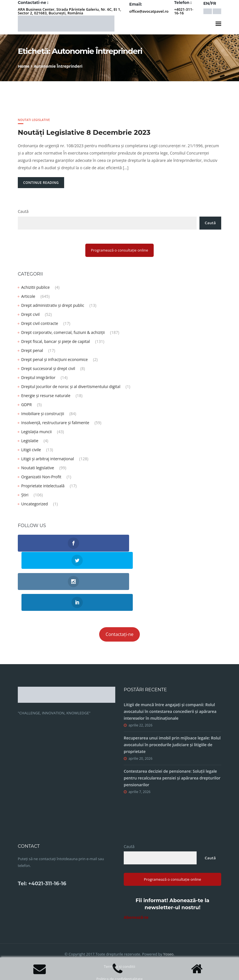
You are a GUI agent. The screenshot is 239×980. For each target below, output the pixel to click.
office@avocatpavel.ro (149, 11)
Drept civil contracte (40, 323)
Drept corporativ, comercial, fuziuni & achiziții (63, 332)
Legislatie (30, 441)
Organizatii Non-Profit (41, 477)
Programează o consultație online (120, 250)
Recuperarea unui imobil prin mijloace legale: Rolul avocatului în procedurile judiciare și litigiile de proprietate (172, 706)
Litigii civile (31, 450)
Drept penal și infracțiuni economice (55, 359)
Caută (23, 211)
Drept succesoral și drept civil (48, 368)
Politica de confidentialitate (120, 941)
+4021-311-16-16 (184, 11)
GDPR (26, 405)
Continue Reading (41, 183)
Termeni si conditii (119, 928)
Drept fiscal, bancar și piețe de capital (56, 341)
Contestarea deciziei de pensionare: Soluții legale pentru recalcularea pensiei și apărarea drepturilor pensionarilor (172, 740)
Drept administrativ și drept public (53, 305)
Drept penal (32, 350)
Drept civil (30, 314)
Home (24, 66)
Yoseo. (169, 916)
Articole (28, 296)
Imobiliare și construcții (43, 414)
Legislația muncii (36, 432)
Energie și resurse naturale (46, 396)
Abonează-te (136, 879)
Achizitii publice (35, 287)
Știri (25, 495)
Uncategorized (34, 504)
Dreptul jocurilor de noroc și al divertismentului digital (71, 387)
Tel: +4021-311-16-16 (42, 845)
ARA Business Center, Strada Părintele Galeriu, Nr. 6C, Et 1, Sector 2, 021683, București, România (69, 11)
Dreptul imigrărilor (38, 377)
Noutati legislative (34, 120)
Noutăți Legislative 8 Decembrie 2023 (84, 132)
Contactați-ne (120, 596)
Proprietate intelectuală (43, 486)
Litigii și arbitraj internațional (48, 459)
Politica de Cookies (119, 953)
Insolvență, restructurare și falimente (55, 423)
